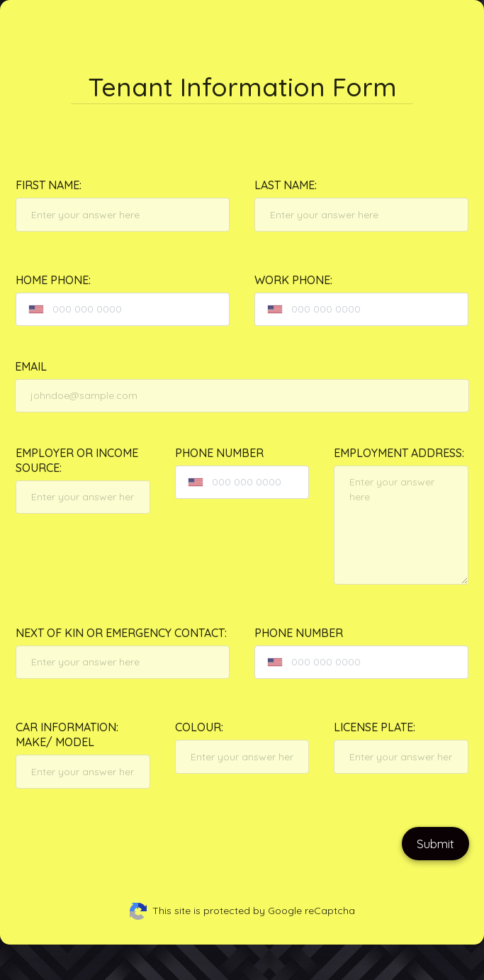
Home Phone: (53, 280)
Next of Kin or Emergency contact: (121, 633)
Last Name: (286, 185)
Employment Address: (399, 453)
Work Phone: (293, 280)
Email (31, 366)
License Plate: (375, 727)
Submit (435, 844)
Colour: (199, 727)
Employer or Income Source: (77, 460)
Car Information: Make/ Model (67, 734)
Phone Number (219, 453)
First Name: (49, 185)
